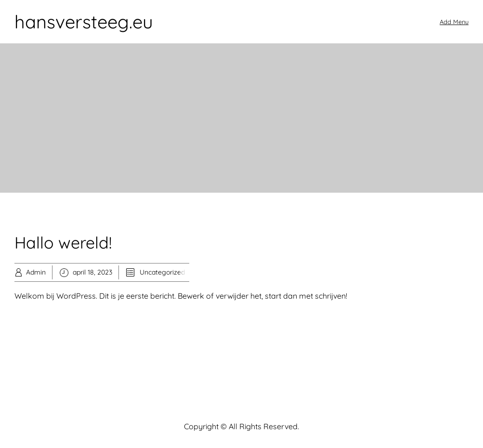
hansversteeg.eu (84, 22)
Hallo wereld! (63, 243)
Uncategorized (162, 272)
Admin (36, 272)
